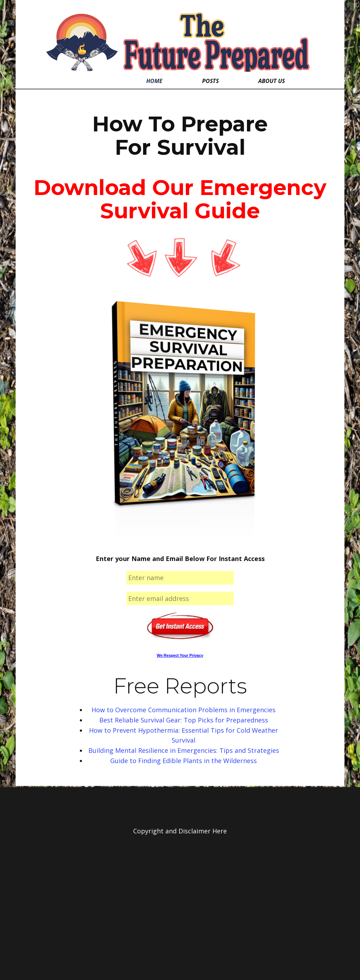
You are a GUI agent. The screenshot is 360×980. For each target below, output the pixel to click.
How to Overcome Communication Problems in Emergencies (184, 710)
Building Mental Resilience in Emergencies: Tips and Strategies (184, 750)
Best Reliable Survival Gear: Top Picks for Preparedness (184, 720)
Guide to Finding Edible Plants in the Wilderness (184, 761)
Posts (210, 81)
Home (154, 81)
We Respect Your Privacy (180, 655)
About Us (272, 81)
